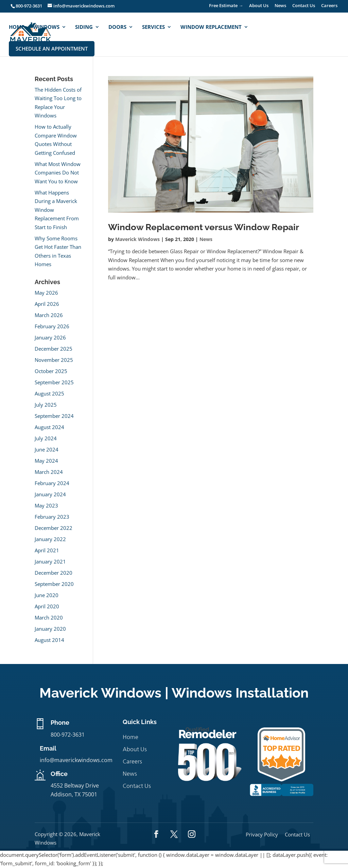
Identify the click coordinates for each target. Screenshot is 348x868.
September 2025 (54, 382)
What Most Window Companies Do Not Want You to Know (58, 173)
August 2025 (49, 393)
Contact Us (304, 6)
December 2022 (54, 528)
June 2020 (47, 595)
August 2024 (49, 427)
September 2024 (54, 416)
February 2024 (52, 483)
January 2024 (50, 494)
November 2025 (54, 360)
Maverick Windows (137, 239)
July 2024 (46, 438)
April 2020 (47, 606)
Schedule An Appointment (52, 49)
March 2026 (49, 315)
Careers (329, 6)
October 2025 (51, 371)
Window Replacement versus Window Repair (204, 227)
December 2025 (54, 349)
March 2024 (49, 472)
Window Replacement (211, 27)
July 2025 (46, 405)
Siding (84, 27)
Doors (117, 27)
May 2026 (46, 293)
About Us (259, 6)
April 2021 (47, 550)
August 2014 (49, 640)
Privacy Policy (262, 834)
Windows (46, 27)
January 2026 (50, 337)
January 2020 (50, 629)
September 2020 (54, 584)
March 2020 (49, 617)
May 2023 (46, 505)
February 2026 (52, 326)
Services (153, 27)
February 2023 (52, 517)
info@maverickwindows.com (76, 760)
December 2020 (54, 573)
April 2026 (47, 304)
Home (16, 27)
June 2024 (47, 449)
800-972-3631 (29, 6)
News (280, 6)
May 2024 (46, 461)
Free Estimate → (226, 6)
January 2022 (50, 539)
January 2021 (50, 561)
